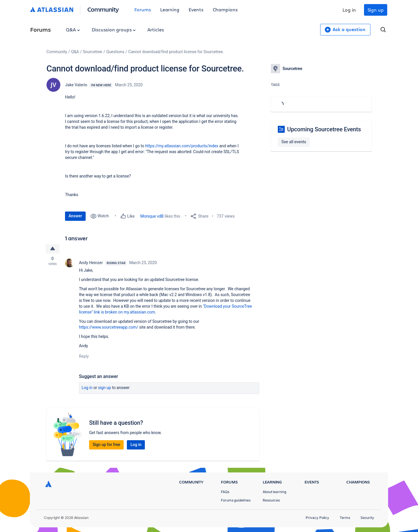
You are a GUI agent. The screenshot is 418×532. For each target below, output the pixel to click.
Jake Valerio (76, 85)
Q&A (73, 29)
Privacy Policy (317, 518)
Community (103, 9)
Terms (345, 518)
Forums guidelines (236, 500)
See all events (294, 142)
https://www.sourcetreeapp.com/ (109, 327)
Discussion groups (114, 29)
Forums (143, 9)
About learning (274, 492)
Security (367, 518)
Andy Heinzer (91, 263)
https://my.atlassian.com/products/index (182, 146)
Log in (349, 10)
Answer (75, 216)
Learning (170, 9)
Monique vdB (152, 216)
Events (196, 9)
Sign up (376, 10)
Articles (156, 29)
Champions (225, 9)
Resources (271, 500)
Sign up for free (106, 445)
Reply (84, 356)
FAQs (225, 492)
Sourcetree (93, 52)
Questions (115, 52)
